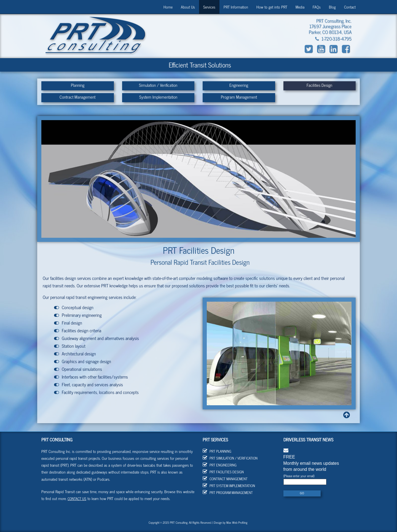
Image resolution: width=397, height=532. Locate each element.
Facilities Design (319, 85)
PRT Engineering (220, 465)
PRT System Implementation (229, 486)
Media (300, 7)
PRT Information (236, 7)
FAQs (317, 7)
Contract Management (77, 97)
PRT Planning (217, 451)
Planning (78, 85)
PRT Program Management (228, 492)
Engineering (239, 85)
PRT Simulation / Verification (230, 458)
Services (209, 7)
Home (168, 7)
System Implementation (158, 97)
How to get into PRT (272, 7)
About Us (188, 7)
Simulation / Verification (158, 85)
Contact (350, 7)
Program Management (239, 97)
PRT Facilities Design (223, 472)
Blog (332, 7)
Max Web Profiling (237, 522)
